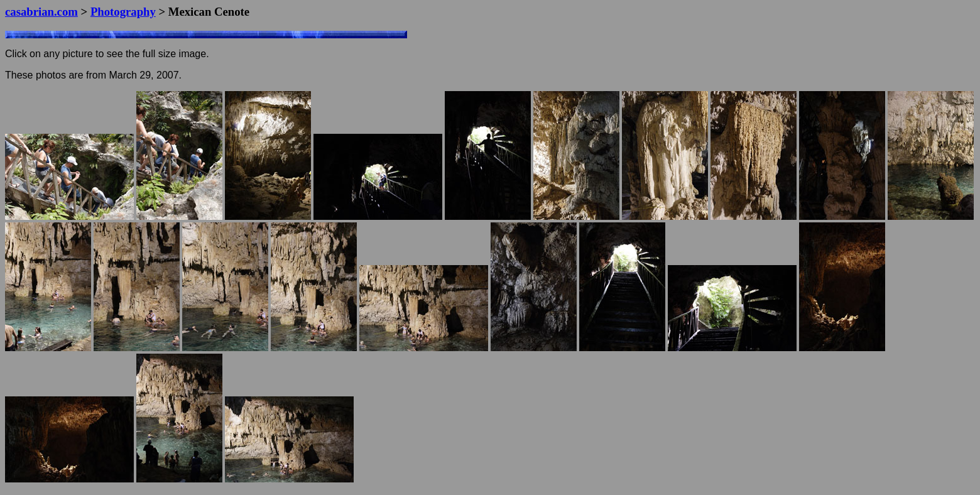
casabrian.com (41, 12)
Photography (123, 12)
